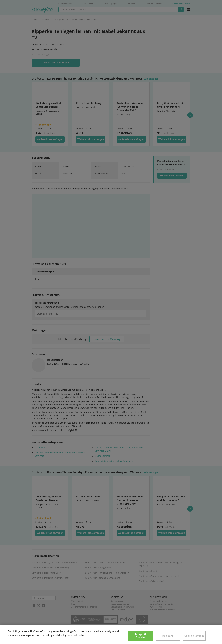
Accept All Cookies (141, 636)
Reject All (168, 636)
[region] (111, 634)
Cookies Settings (194, 636)
